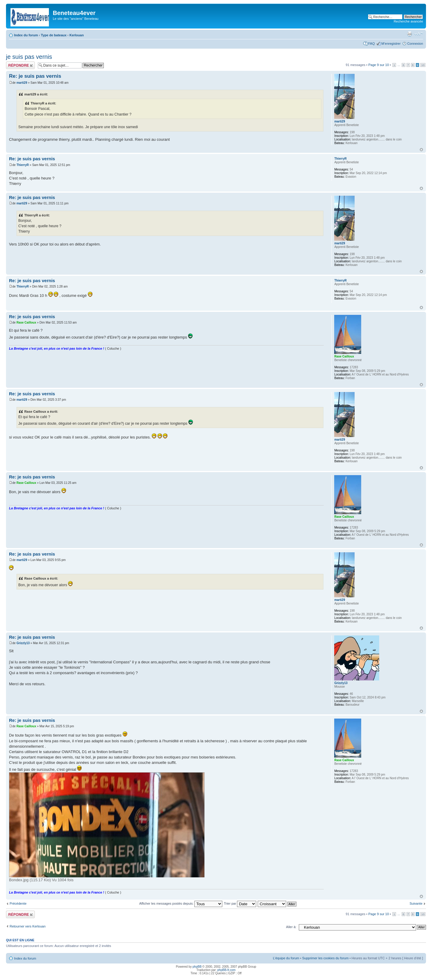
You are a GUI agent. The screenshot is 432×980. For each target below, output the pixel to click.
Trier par (240, 903)
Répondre (20, 65)
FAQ (371, 44)
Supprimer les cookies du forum (325, 958)
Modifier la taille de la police (419, 34)
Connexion (415, 44)
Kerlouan (76, 35)
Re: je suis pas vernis (35, 76)
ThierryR (23, 165)
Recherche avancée (408, 21)
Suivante (416, 903)
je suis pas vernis (29, 57)
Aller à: (291, 927)
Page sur (379, 65)
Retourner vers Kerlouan (28, 926)
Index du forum (26, 35)
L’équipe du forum (286, 958)
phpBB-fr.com (227, 970)
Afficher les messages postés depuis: (181, 903)
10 (423, 65)
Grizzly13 (23, 643)
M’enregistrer (391, 44)
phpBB (197, 967)
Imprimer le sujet (409, 34)
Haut (421, 150)
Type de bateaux (54, 35)
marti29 (22, 83)
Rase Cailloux (26, 323)
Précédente (18, 903)
